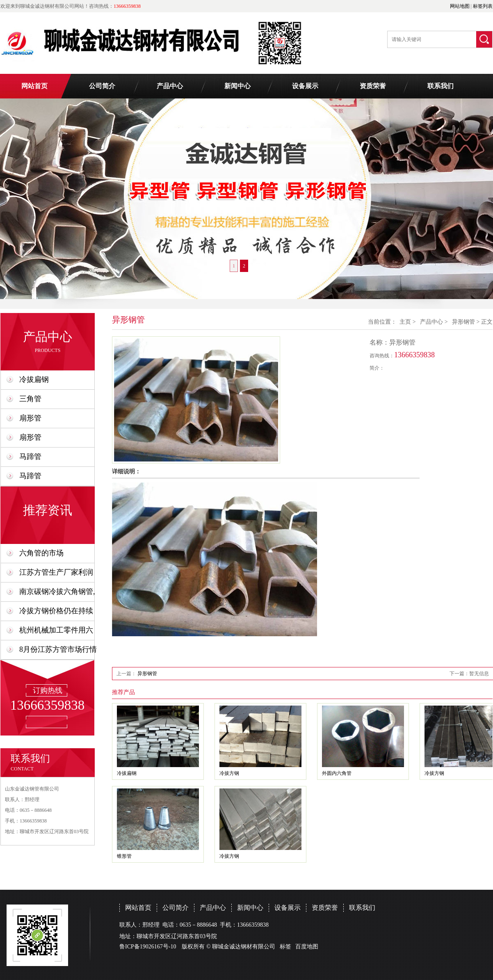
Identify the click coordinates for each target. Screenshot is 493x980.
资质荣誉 (373, 86)
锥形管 (124, 856)
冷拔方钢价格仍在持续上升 (56, 613)
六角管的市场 (41, 553)
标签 (285, 947)
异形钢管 (463, 322)
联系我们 (441, 86)
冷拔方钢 (229, 773)
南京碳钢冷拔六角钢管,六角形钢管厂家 (57, 594)
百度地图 (307, 947)
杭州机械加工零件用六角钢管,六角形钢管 (56, 633)
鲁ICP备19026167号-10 (148, 947)
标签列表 (483, 6)
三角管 (30, 399)
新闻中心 (237, 86)
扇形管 (30, 418)
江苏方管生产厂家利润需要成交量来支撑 (56, 575)
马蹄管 (30, 457)
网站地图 (460, 6)
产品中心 (170, 86)
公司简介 (102, 86)
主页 (405, 322)
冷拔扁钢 (34, 379)
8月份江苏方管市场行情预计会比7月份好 (58, 652)
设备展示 (305, 86)
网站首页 (34, 86)
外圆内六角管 (337, 773)
